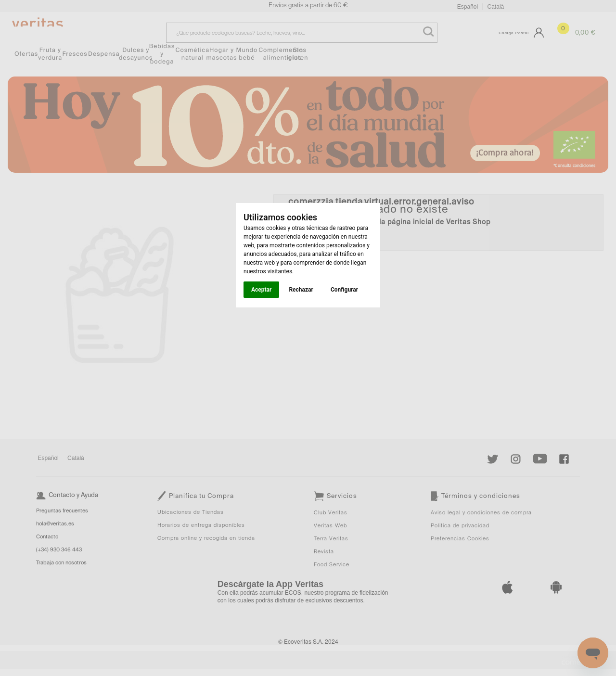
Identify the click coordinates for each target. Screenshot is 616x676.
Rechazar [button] (301, 290)
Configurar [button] (344, 290)
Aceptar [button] (261, 290)
